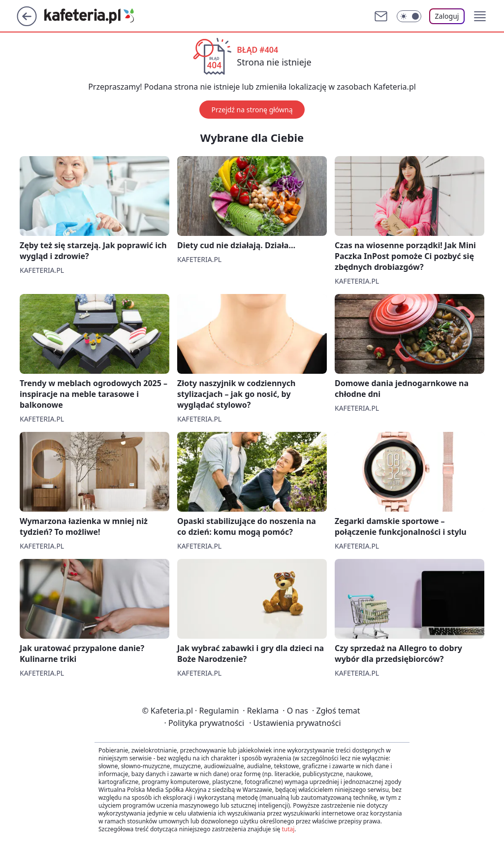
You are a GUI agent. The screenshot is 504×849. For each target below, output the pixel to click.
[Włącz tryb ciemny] (409, 16)
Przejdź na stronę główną (252, 110)
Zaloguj (447, 16)
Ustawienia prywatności (295, 723)
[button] (480, 16)
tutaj (288, 829)
